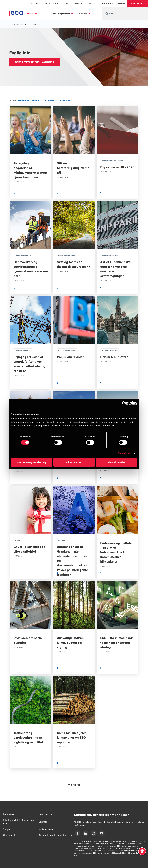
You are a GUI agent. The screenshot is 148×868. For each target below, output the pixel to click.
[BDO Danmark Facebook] (77, 833)
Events (66, 3)
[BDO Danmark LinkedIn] (86, 833)
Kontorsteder (33, 3)
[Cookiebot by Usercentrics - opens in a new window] (124, 403)
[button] (138, 3)
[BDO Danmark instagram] (94, 833)
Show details (125, 453)
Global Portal (107, 3)
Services (83, 14)
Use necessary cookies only (32, 462)
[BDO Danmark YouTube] (102, 833)
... (98, 14)
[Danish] (120, 3)
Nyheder (79, 3)
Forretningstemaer (61, 14)
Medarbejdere (51, 3)
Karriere (92, 3)
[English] (123, 3)
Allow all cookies (116, 462)
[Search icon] (107, 14)
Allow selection (74, 462)
